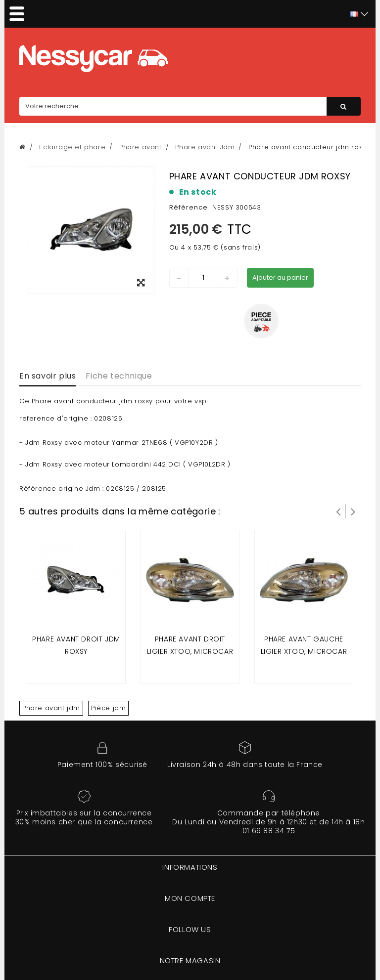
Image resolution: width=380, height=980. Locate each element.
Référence (189, 207)
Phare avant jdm (51, 708)
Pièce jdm (108, 708)
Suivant (353, 511)
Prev (338, 511)
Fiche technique (119, 376)
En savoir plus (47, 376)
